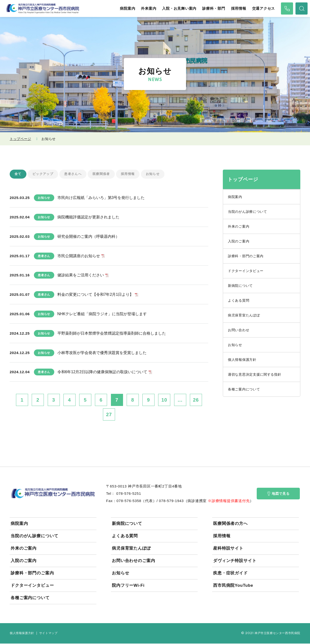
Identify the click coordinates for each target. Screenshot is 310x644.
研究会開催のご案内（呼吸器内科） (88, 237)
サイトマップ (48, 634)
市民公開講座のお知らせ (79, 256)
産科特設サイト (228, 549)
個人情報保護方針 (242, 360)
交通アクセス (264, 8)
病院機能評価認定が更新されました (88, 218)
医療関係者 (105, 174)
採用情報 (239, 8)
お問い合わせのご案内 (134, 561)
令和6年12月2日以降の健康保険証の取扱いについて (102, 372)
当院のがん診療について (248, 212)
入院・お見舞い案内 (179, 8)
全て (18, 174)
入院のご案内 (239, 241)
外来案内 (149, 8)
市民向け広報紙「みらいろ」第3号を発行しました (101, 198)
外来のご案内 (239, 226)
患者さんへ (76, 174)
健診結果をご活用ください (81, 276)
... (180, 400)
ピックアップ (44, 174)
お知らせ (159, 174)
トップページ (20, 139)
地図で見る (278, 494)
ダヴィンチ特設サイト (235, 561)
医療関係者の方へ (230, 524)
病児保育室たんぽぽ (244, 315)
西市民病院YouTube (233, 586)
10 (164, 400)
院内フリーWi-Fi (128, 586)
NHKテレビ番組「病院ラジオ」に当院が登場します (102, 314)
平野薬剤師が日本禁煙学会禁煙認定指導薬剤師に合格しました (112, 334)
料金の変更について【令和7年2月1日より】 (96, 295)
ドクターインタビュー (246, 271)
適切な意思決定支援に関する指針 (255, 374)
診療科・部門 (214, 8)
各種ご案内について (244, 389)
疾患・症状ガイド (230, 574)
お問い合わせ (239, 330)
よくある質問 (239, 300)
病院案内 (128, 8)
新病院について (240, 286)
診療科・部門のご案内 (246, 256)
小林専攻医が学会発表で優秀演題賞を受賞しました (102, 353)
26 (196, 400)
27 (109, 415)
